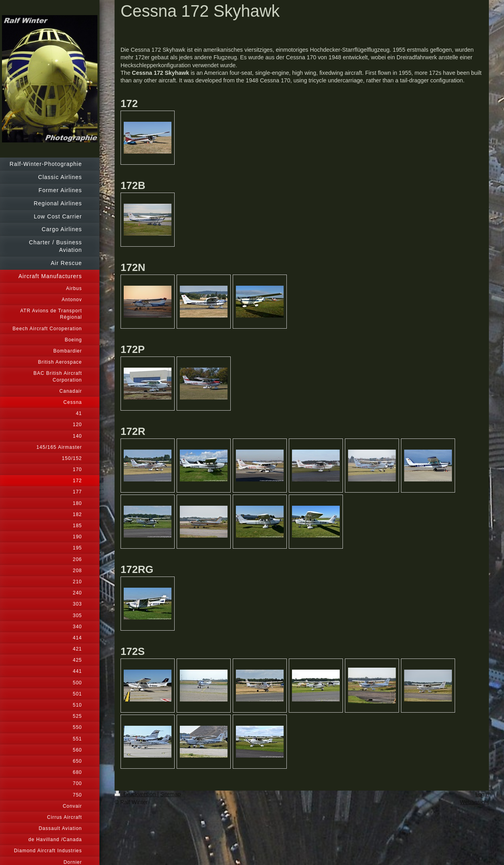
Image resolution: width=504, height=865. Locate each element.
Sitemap (170, 794)
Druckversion (136, 794)
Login (482, 794)
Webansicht (474, 802)
